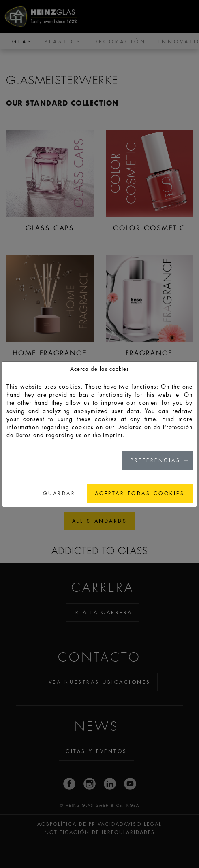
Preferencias (155, 460)
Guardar (59, 493)
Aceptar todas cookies (140, 493)
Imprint (113, 435)
